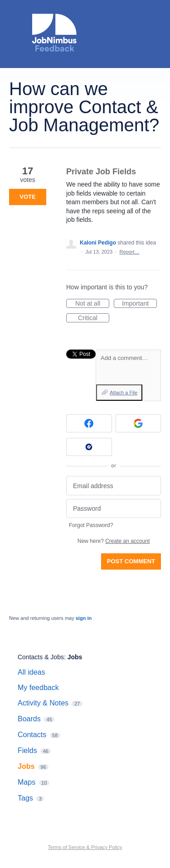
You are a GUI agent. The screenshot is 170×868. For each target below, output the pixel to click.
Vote (27, 197)
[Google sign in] (138, 423)
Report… (129, 252)
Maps (27, 782)
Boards (29, 719)
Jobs (75, 657)
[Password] (114, 509)
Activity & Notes (43, 703)
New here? (114, 541)
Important (139, 304)
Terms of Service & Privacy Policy (85, 847)
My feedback (38, 688)
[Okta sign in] (89, 447)
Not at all (92, 304)
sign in (84, 618)
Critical (94, 318)
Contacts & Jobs (41, 657)
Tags (25, 798)
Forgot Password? (91, 525)
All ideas (31, 672)
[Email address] (114, 486)
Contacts (32, 735)
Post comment (131, 561)
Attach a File (124, 393)
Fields (27, 751)
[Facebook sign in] (89, 423)
